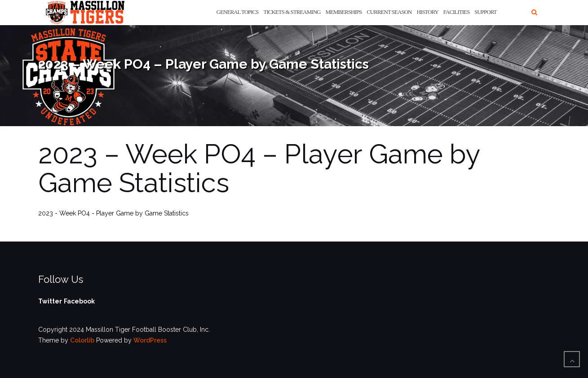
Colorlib (82, 340)
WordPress (150, 340)
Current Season (389, 12)
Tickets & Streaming (292, 12)
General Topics (238, 12)
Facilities (456, 12)
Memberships (343, 12)
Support (485, 12)
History (427, 12)
